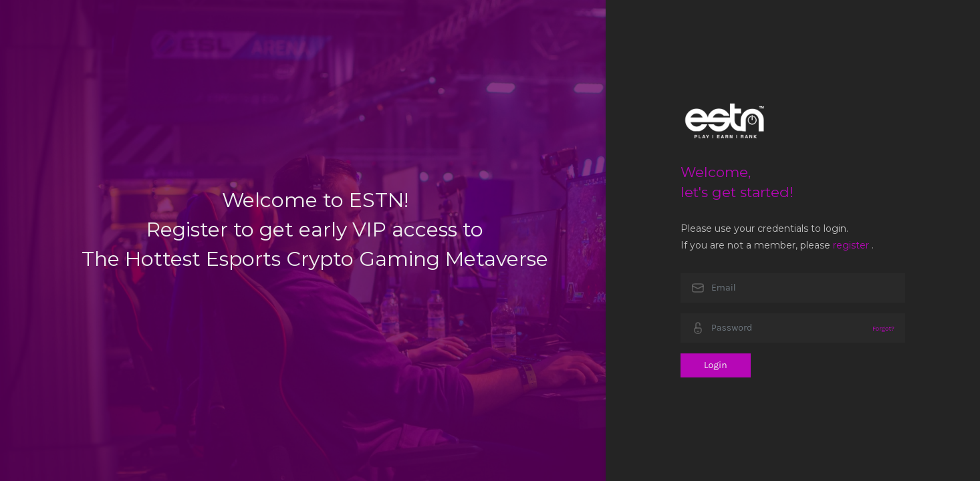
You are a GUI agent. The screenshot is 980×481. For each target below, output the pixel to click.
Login (716, 365)
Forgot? (883, 328)
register (851, 245)
